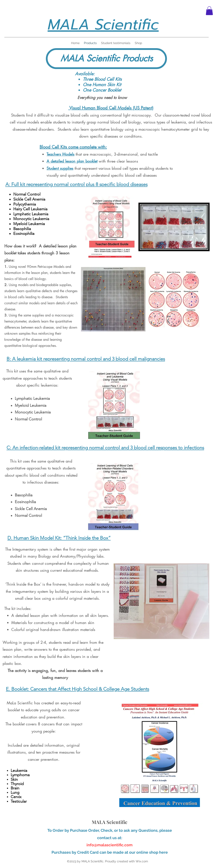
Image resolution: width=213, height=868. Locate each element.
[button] (209, 11)
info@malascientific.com (110, 845)
